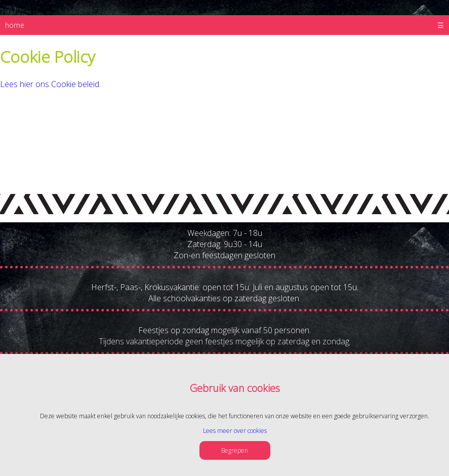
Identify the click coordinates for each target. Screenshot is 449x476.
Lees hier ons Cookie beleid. (50, 84)
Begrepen (235, 450)
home (15, 25)
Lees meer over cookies (235, 431)
